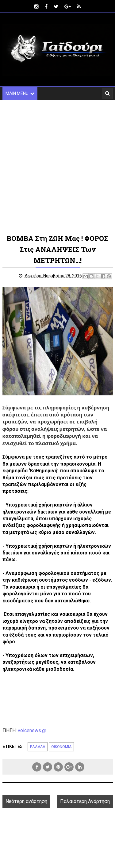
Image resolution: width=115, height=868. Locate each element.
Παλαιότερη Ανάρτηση (85, 801)
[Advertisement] (57, 167)
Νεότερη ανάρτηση (26, 801)
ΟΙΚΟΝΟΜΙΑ (61, 747)
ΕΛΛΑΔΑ (38, 747)
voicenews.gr (32, 730)
